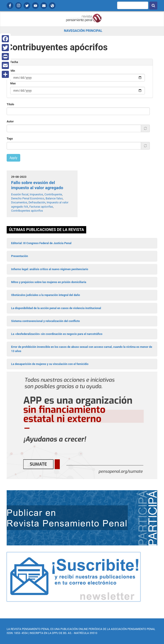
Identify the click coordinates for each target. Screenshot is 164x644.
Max (13, 83)
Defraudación (37, 202)
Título (10, 104)
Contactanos (44, 6)
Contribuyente (53, 194)
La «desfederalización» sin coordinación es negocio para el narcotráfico (57, 334)
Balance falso (54, 198)
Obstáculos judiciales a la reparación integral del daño (46, 295)
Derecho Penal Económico (28, 198)
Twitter (27, 6)
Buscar (153, 6)
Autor (10, 121)
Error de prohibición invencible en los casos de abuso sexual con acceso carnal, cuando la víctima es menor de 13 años (82, 349)
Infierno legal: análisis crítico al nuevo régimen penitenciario (50, 269)
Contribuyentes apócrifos (27, 211)
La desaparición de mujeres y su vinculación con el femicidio (50, 364)
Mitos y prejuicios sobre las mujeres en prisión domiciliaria (49, 282)
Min (13, 71)
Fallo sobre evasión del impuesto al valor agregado (37, 185)
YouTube (35, 6)
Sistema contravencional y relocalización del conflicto (45, 321)
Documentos (19, 202)
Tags (10, 139)
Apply (13, 158)
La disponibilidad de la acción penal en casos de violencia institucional (56, 308)
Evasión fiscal (20, 194)
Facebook (10, 6)
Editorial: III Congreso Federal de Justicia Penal (41, 243)
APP (52, 6)
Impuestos (36, 194)
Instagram (18, 6)
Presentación (20, 256)
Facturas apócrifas (41, 207)
